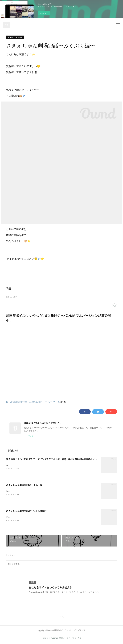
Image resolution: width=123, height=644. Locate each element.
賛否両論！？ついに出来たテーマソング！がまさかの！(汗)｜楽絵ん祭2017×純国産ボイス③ (53, 459)
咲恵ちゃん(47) (12, 297)
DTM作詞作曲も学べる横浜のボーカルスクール (33, 402)
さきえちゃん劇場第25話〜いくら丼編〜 (26, 511)
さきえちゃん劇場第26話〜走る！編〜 (25, 485)
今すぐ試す (44, 13)
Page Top (61, 618)
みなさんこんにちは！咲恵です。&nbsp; (23, 465)
